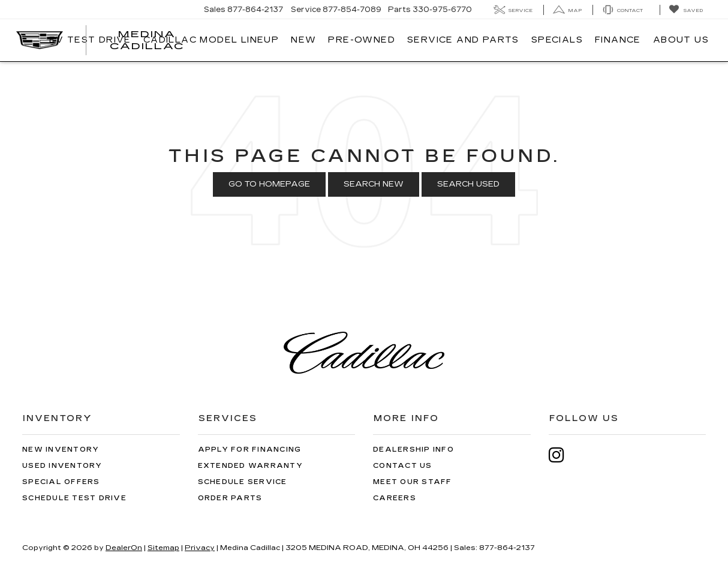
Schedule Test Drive (74, 498)
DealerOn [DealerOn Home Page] (124, 548)
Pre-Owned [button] (362, 40)
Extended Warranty (250, 466)
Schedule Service (243, 482)
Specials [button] (557, 40)
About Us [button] (681, 40)
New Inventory (61, 450)
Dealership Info (413, 450)
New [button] (303, 40)
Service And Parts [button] (463, 40)
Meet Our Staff (413, 482)
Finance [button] (618, 40)
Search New (374, 184)
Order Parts (230, 498)
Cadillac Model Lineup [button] (211, 40)
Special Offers (61, 482)
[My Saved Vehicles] (686, 10)
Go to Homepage (269, 184)
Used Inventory (62, 466)
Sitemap (163, 548)
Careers (395, 498)
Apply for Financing (250, 450)
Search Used (468, 184)
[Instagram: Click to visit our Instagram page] (562, 455)
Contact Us (403, 466)
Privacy (200, 548)
